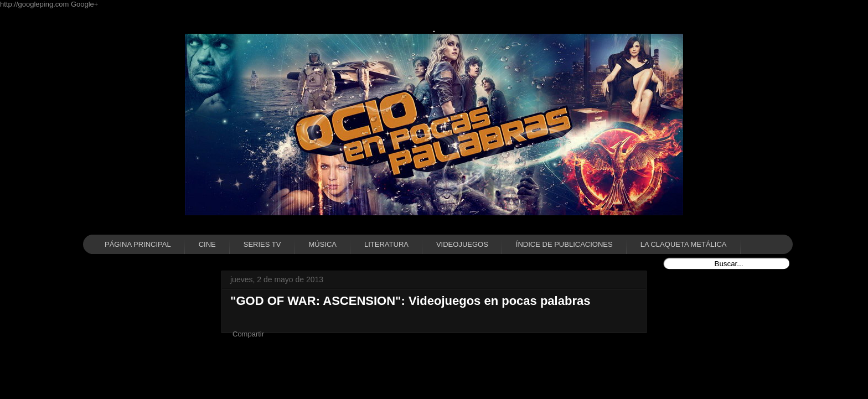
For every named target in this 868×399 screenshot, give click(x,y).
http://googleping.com (35, 4)
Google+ (85, 4)
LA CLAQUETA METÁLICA (684, 244)
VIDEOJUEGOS (462, 244)
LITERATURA (386, 244)
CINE (207, 244)
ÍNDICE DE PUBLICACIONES (564, 244)
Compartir (248, 334)
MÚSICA (322, 244)
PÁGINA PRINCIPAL (138, 244)
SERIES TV (262, 244)
